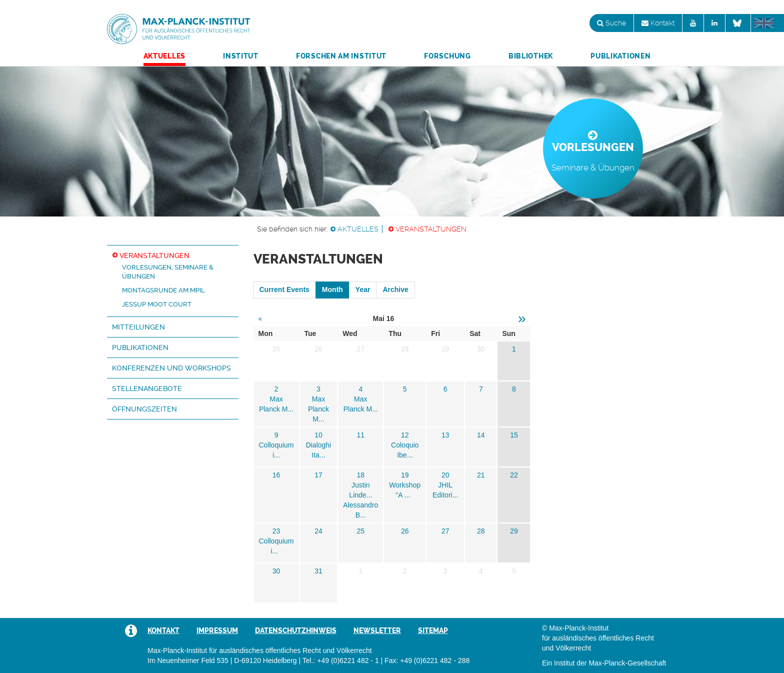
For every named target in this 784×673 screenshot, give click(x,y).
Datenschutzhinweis (296, 630)
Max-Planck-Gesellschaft (627, 663)
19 (405, 475)
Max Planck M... (318, 409)
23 (276, 531)
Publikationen (620, 56)
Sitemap (433, 630)
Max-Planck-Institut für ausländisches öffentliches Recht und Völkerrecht (178, 29)
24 (318, 531)
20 (445, 475)
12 (405, 435)
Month (332, 289)
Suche (611, 23)
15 (514, 435)
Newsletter (377, 630)
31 (318, 571)
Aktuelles (164, 56)
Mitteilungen (138, 327)
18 (361, 475)
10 (318, 435)
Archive (395, 289)
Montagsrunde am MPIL (163, 290)
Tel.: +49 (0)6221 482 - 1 (341, 660)
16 (276, 475)
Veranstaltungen (431, 229)
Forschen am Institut (341, 56)
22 (514, 475)
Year (363, 289)
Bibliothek (531, 56)
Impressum (217, 630)
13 (445, 435)
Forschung (447, 56)
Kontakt (658, 23)
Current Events (284, 289)
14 (481, 435)
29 (514, 531)
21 (481, 475)
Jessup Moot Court (157, 304)
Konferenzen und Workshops (171, 368)
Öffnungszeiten (144, 409)
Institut (241, 56)
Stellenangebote (147, 388)
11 (361, 435)
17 (318, 475)
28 (481, 531)
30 (276, 571)
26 (405, 531)
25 (361, 531)
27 (445, 531)
